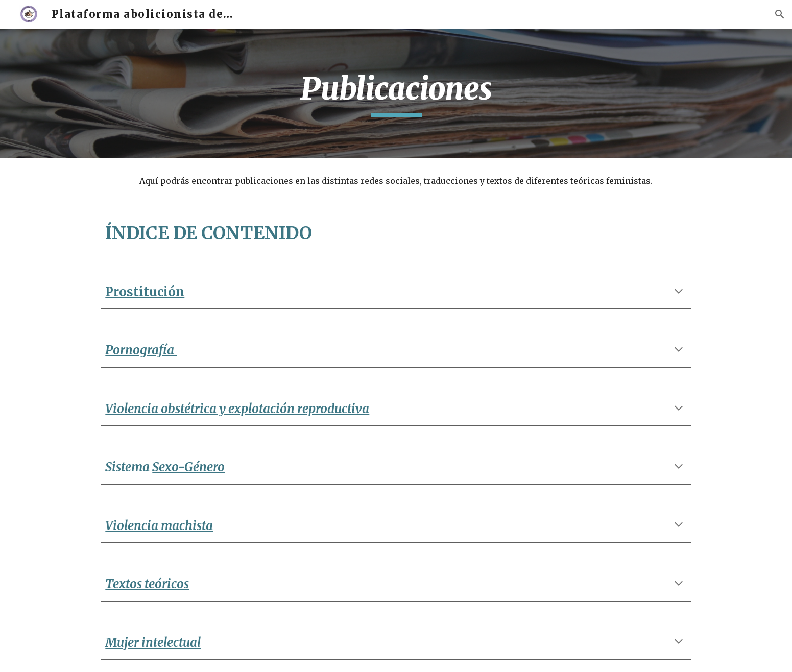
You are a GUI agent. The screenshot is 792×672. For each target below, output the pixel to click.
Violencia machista (159, 526)
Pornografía (141, 350)
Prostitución (145, 292)
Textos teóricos (147, 584)
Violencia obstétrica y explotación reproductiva (237, 409)
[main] (396, 93)
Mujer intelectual (153, 643)
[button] (780, 14)
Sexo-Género (188, 467)
